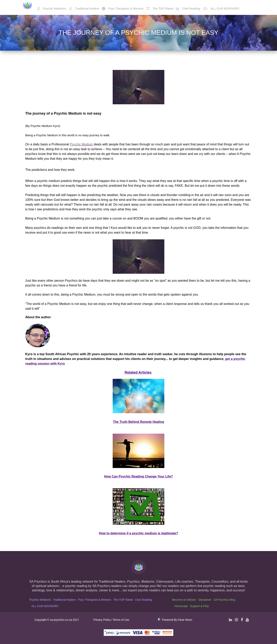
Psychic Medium (81, 144)
